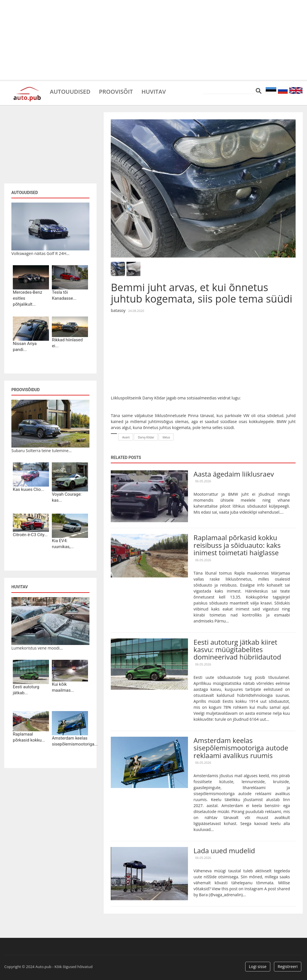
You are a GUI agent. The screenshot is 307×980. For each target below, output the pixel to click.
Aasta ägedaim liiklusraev (234, 474)
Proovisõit (116, 91)
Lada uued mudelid (224, 851)
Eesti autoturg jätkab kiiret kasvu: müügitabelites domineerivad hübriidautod (238, 650)
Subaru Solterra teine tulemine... (41, 451)
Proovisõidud (25, 390)
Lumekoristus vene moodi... (37, 648)
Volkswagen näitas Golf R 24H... (40, 253)
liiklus (166, 437)
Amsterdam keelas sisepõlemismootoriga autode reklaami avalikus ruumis (241, 748)
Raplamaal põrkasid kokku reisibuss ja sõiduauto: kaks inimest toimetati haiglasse (237, 545)
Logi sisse (258, 966)
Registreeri (288, 966)
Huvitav (154, 91)
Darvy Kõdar (146, 437)
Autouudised (70, 91)
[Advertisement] (153, 40)
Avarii (126, 437)
